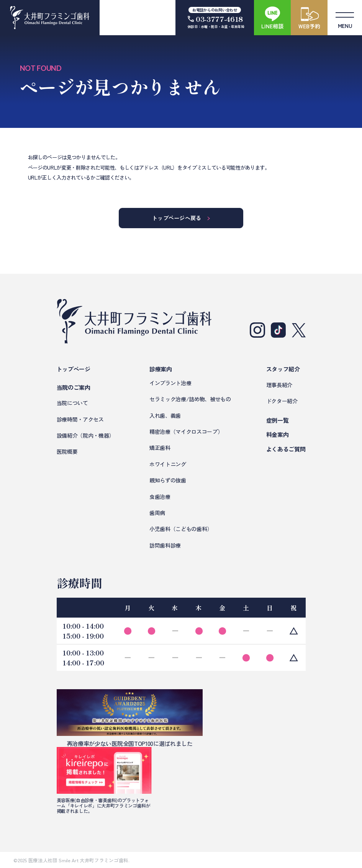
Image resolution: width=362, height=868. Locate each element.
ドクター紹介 (282, 401)
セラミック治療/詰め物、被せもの (190, 399)
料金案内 (278, 434)
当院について (72, 403)
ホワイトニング (168, 464)
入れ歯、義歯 (165, 415)
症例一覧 (278, 420)
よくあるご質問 (286, 449)
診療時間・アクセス (80, 419)
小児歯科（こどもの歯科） (181, 529)
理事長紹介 (279, 385)
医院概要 (67, 451)
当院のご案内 (74, 387)
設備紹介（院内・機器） (85, 435)
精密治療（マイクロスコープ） (186, 432)
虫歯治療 (160, 497)
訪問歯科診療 (165, 545)
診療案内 (161, 369)
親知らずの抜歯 (168, 480)
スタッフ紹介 (283, 369)
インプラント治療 (170, 383)
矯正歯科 (160, 448)
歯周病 (157, 513)
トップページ (74, 369)
